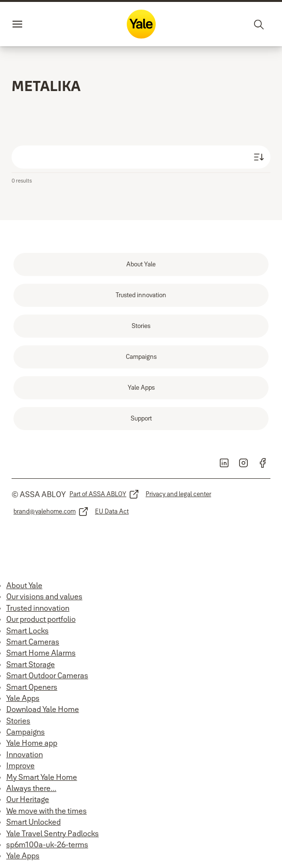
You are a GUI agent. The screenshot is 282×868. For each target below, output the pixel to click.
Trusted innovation (38, 608)
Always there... (31, 788)
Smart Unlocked (34, 822)
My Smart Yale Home (42, 777)
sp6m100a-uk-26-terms (47, 844)
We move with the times (47, 811)
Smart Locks (27, 631)
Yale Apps (23, 698)
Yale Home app (32, 743)
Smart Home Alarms (41, 653)
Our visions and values (44, 596)
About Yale (24, 585)
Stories (18, 721)
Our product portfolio (41, 619)
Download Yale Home (43, 709)
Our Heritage (28, 799)
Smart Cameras (33, 642)
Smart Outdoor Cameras (47, 675)
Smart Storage (31, 664)
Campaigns (26, 732)
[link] (141, 264)
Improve (20, 765)
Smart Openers (32, 687)
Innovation (25, 754)
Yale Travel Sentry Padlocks (53, 833)
